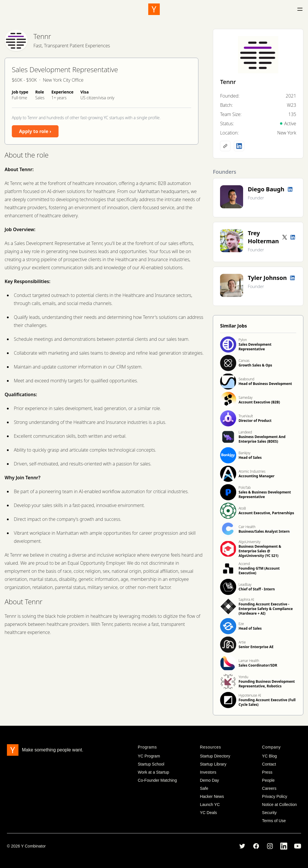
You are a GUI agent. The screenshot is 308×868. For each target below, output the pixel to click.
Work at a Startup (154, 772)
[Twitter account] (285, 237)
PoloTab (245, 488)
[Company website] (225, 146)
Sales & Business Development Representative (265, 494)
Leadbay (245, 584)
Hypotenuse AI (250, 695)
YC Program (149, 756)
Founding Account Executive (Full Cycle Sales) (267, 702)
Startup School (151, 764)
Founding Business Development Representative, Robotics (267, 684)
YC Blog (269, 756)
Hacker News (212, 796)
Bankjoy (244, 453)
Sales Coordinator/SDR (258, 665)
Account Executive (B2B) (259, 402)
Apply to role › (35, 131)
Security (269, 813)
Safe (204, 788)
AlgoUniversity (249, 542)
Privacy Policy (275, 796)
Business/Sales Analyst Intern (264, 531)
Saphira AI (246, 599)
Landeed (245, 432)
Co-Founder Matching (157, 780)
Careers (269, 788)
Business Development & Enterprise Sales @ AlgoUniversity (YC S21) (260, 551)
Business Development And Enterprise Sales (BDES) (262, 439)
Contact (269, 764)
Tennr (42, 36)
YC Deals (208, 813)
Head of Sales (250, 458)
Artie (242, 642)
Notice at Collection (280, 805)
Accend (244, 564)
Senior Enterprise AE (256, 647)
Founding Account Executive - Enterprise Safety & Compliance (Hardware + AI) (266, 609)
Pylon (243, 340)
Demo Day (209, 780)
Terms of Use (274, 821)
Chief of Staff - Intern (257, 589)
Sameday (245, 397)
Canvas (244, 361)
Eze (241, 624)
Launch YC (210, 805)
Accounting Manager (257, 476)
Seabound (246, 379)
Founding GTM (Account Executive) (259, 571)
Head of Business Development (265, 384)
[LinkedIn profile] (239, 146)
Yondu (243, 677)
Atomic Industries (252, 471)
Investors (208, 772)
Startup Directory (215, 756)
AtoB (242, 508)
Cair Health (247, 527)
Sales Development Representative (255, 347)
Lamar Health (249, 661)
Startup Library (213, 764)
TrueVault (246, 416)
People (268, 780)
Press (267, 772)
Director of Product (255, 421)
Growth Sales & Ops (255, 365)
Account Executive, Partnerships (266, 513)
